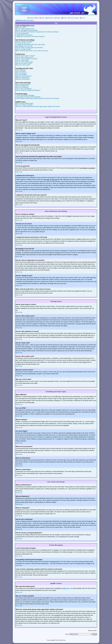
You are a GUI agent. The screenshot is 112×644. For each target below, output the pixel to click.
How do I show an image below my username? (29, 48)
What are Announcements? (24, 76)
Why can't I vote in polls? (23, 65)
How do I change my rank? (23, 49)
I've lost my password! (22, 33)
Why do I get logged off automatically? (27, 30)
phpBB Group (65, 588)
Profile (64, 18)
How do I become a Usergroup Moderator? (28, 90)
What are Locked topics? (23, 79)
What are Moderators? (22, 86)
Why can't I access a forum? (24, 63)
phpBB (53, 640)
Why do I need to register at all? (25, 29)
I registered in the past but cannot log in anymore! (30, 36)
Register (58, 18)
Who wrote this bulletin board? (24, 103)
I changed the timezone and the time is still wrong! (30, 45)
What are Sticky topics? (22, 78)
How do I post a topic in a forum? (25, 56)
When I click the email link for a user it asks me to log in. (32, 51)
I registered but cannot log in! (24, 35)
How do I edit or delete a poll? (24, 62)
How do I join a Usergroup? (24, 89)
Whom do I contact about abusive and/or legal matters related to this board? (38, 107)
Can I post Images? (21, 75)
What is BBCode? (21, 70)
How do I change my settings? (24, 41)
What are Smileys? (21, 73)
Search (42, 18)
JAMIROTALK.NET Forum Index (24, 20)
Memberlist (50, 18)
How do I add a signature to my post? (27, 59)
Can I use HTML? (21, 71)
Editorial (30, 18)
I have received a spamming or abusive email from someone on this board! (37, 98)
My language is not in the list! (24, 46)
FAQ (37, 18)
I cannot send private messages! (25, 95)
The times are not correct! (23, 43)
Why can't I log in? (21, 27)
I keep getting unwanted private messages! (28, 97)
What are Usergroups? (22, 87)
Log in (82, 18)
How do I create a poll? (22, 60)
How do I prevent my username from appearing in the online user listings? (37, 32)
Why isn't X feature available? (24, 105)
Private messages (73, 18)
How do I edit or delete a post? (25, 57)
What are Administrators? (23, 84)
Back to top (19, 130)
